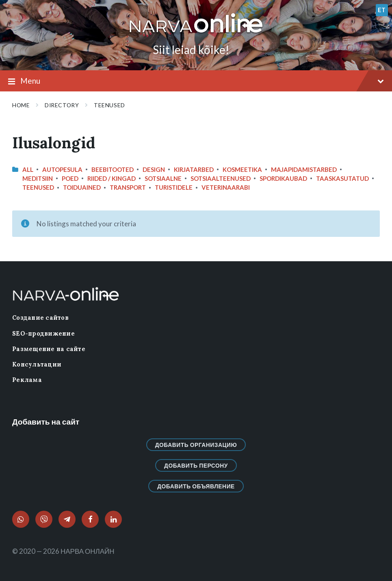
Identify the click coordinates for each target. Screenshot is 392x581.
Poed (70, 178)
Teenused (109, 105)
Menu (196, 81)
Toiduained (82, 187)
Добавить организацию (196, 445)
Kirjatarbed (194, 169)
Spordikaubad (283, 178)
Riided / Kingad (112, 178)
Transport (128, 187)
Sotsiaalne (163, 178)
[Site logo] (196, 33)
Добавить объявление (196, 486)
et (382, 10)
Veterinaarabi (226, 187)
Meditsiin (38, 178)
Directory (62, 105)
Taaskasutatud (342, 178)
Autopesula (62, 169)
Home (21, 105)
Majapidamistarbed (304, 169)
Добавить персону (196, 465)
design (154, 169)
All (28, 169)
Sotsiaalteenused (221, 178)
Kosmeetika (242, 169)
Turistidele (174, 187)
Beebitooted (113, 169)
